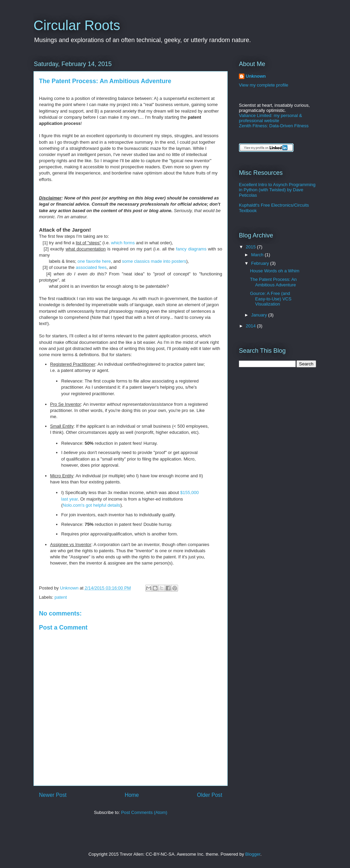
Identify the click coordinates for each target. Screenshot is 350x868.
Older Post (210, 795)
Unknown (256, 76)
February (261, 263)
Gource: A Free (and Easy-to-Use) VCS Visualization (271, 299)
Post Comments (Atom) (144, 812)
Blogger (253, 854)
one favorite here (94, 261)
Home (132, 795)
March (258, 255)
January (260, 315)
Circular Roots (77, 25)
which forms (123, 243)
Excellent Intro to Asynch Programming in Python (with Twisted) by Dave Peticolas (277, 190)
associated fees (91, 267)
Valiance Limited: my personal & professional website (271, 118)
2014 (251, 326)
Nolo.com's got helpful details (91, 505)
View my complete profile (264, 85)
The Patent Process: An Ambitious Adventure (273, 282)
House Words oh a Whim (274, 271)
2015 (251, 247)
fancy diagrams (191, 249)
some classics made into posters (154, 261)
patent (61, 597)
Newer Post (53, 795)
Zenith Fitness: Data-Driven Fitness (274, 126)
